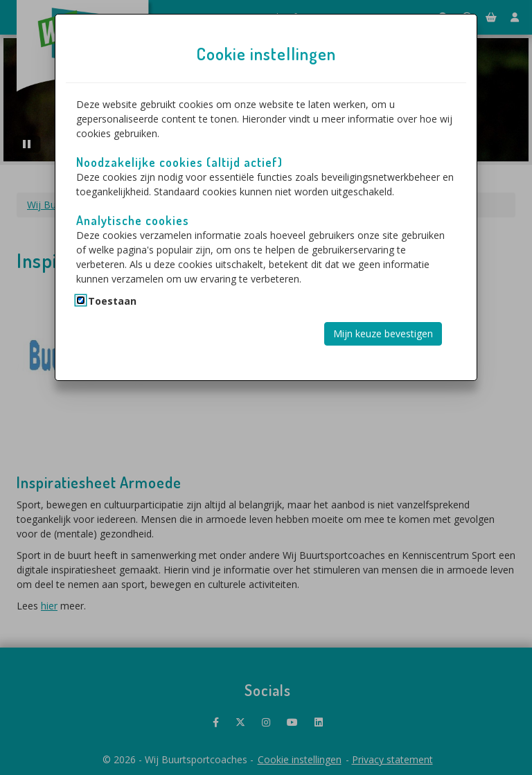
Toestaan (112, 301)
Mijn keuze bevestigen (383, 333)
